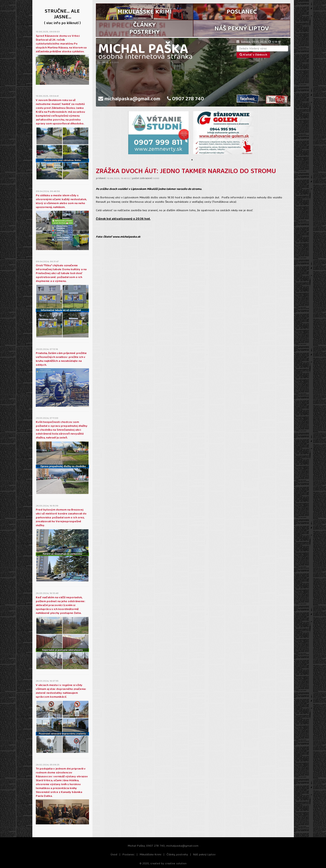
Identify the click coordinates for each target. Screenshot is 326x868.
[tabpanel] (158, 133)
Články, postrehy (177, 855)
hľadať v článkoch (253, 55)
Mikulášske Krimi (150, 855)
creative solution (176, 864)
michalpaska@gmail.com (129, 99)
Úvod (114, 855)
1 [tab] (192, 160)
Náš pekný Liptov (204, 855)
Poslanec (128, 855)
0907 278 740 (185, 99)
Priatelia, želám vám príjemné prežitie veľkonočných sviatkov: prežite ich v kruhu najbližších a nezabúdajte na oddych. (61, 359)
